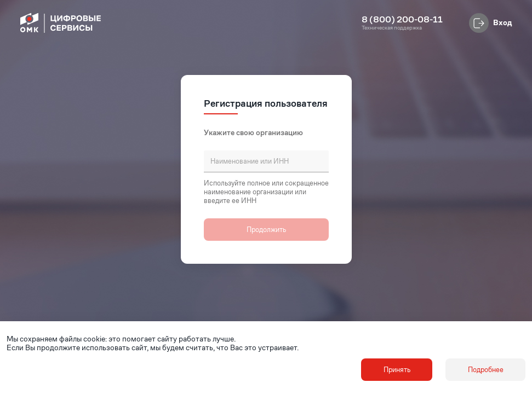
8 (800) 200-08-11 (402, 20)
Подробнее (486, 370)
